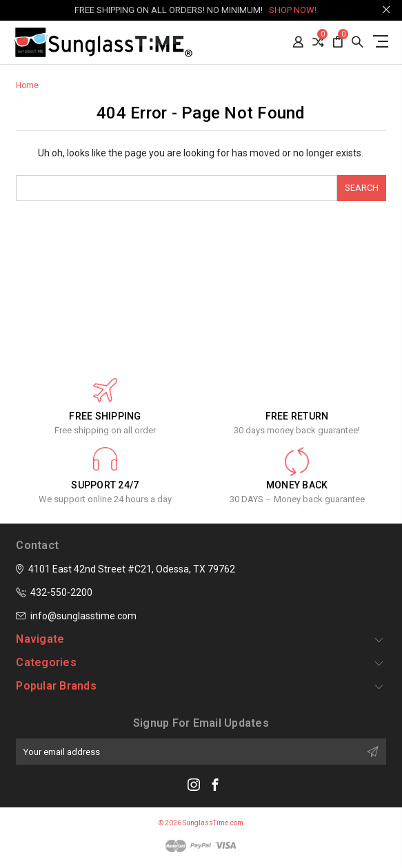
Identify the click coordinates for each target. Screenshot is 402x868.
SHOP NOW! (293, 10)
